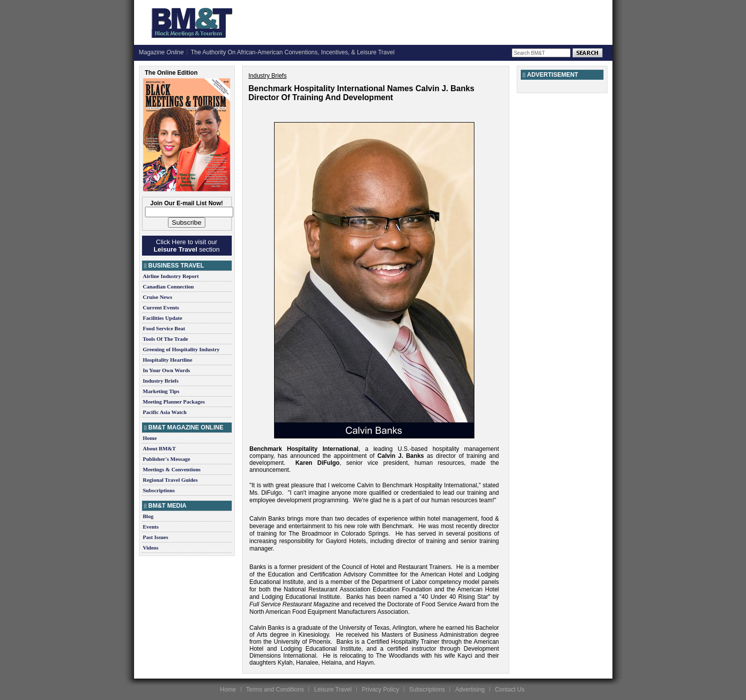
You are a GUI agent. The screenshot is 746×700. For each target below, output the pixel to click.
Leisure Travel (333, 690)
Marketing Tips (161, 391)
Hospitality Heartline (168, 360)
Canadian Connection (168, 286)
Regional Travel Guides (170, 480)
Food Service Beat (164, 328)
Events (151, 527)
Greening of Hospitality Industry (181, 349)
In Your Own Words (167, 370)
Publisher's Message (167, 459)
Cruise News (158, 297)
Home (150, 438)
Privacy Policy (380, 690)
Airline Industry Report (171, 276)
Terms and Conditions (275, 690)
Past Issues (156, 537)
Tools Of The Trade (166, 339)
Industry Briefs (161, 381)
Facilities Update (163, 318)
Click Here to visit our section (186, 246)
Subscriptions (159, 490)
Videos (151, 548)
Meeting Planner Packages (174, 402)
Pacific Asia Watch (165, 412)
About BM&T (159, 448)
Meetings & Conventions (172, 469)
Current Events (161, 307)
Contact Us (510, 690)
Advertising (470, 690)
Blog (148, 516)
